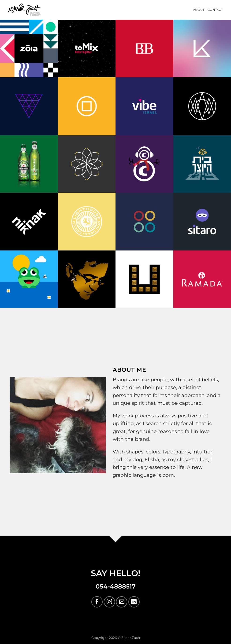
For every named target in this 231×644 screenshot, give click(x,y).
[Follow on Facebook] (97, 602)
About (199, 10)
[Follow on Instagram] (109, 602)
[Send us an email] (122, 602)
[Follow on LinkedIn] (134, 602)
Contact (215, 10)
